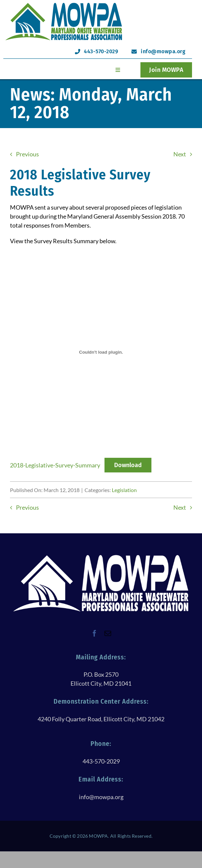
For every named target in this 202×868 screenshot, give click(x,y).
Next (180, 154)
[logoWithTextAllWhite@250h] (101, 556)
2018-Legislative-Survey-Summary (55, 465)
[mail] (108, 633)
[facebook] (95, 633)
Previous (27, 154)
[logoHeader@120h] (64, 5)
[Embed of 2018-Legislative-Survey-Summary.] (101, 352)
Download (128, 465)
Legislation (124, 490)
